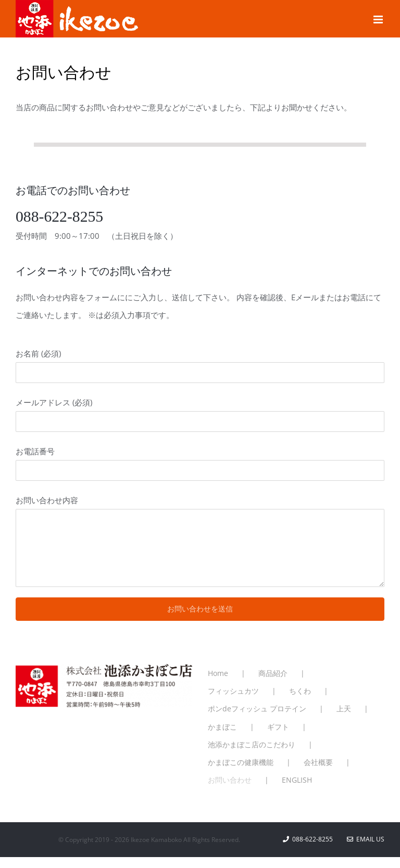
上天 (344, 709)
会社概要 (318, 762)
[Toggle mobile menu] (379, 20)
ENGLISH (297, 780)
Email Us (366, 839)
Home (218, 673)
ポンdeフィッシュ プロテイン (257, 709)
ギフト (278, 727)
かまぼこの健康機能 (241, 762)
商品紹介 (273, 673)
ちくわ (300, 691)
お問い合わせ (230, 780)
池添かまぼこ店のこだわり (252, 744)
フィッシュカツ (233, 691)
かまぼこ (222, 727)
